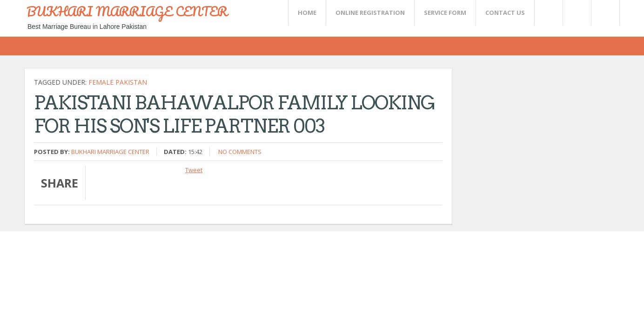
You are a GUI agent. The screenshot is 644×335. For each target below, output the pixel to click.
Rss (577, 13)
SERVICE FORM (445, 13)
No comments (240, 152)
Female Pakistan (118, 82)
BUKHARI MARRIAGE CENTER (127, 11)
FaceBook (604, 13)
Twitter (548, 13)
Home (307, 13)
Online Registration (370, 13)
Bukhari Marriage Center (110, 152)
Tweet (194, 170)
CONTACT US (505, 13)
